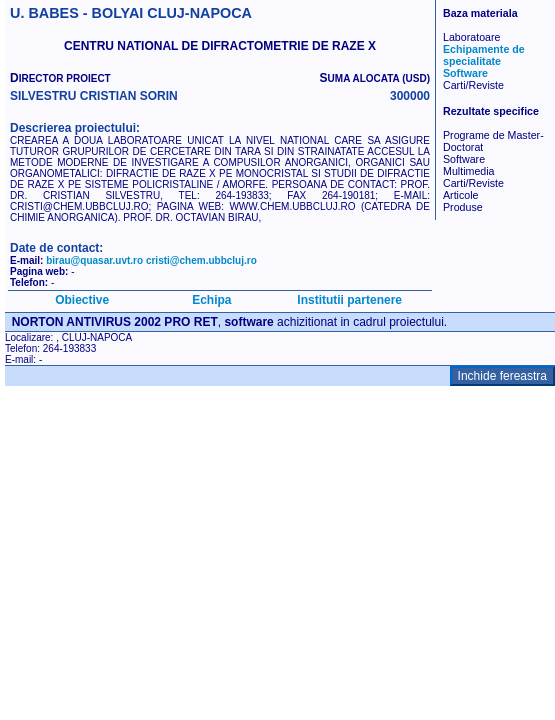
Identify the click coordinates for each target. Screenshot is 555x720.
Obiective (82, 300)
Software (465, 73)
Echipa (211, 300)
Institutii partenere (349, 300)
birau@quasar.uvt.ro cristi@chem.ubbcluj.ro (151, 260)
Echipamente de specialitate (484, 55)
